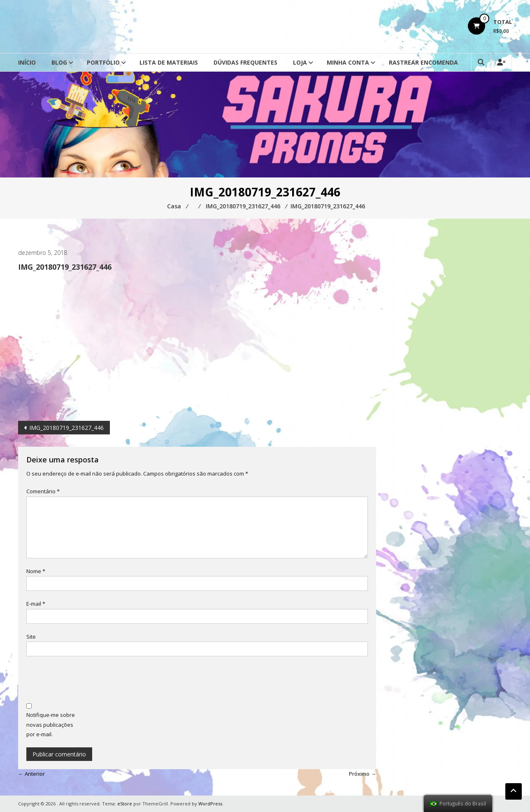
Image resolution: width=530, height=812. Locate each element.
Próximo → (363, 774)
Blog (59, 62)
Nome (36, 571)
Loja (300, 62)
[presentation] (89, 681)
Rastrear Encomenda (423, 62)
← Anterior (31, 774)
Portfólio (103, 62)
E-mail (36, 604)
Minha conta (348, 62)
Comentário (43, 491)
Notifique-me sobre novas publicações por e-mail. (51, 724)
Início (27, 62)
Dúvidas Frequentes (245, 62)
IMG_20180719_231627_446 (66, 428)
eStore (125, 804)
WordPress (210, 804)
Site (31, 637)
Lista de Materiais (169, 62)
